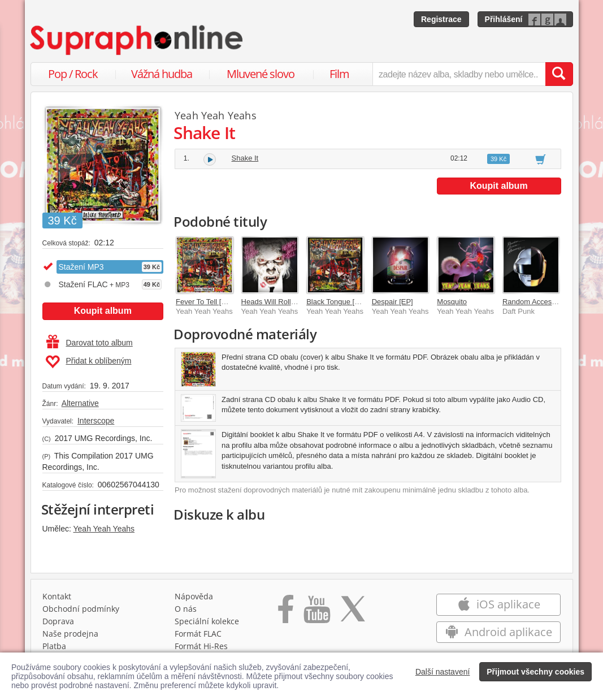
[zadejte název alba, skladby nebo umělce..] (459, 74)
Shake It (245, 158)
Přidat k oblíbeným (88, 362)
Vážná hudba (162, 74)
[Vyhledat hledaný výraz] (559, 74)
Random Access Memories (546, 302)
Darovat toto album (90, 343)
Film (339, 74)
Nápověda (194, 596)
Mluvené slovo (261, 74)
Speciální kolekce (207, 621)
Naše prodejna (70, 634)
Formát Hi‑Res (201, 646)
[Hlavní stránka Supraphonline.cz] (137, 40)
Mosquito (452, 302)
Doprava (58, 621)
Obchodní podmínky (81, 609)
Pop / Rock (73, 74)
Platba (54, 646)
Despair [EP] (392, 302)
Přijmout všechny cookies (535, 672)
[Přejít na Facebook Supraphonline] (286, 613)
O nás (186, 609)
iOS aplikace (499, 604)
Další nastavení (443, 672)
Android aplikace (499, 632)
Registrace (441, 19)
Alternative (80, 403)
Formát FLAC (198, 634)
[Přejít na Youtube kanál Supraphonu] (316, 613)
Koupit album (103, 311)
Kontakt (57, 596)
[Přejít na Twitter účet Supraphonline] (353, 613)
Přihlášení (504, 19)
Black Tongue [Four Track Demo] (360, 302)
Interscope (96, 421)
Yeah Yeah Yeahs (104, 529)
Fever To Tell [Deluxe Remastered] (232, 302)
